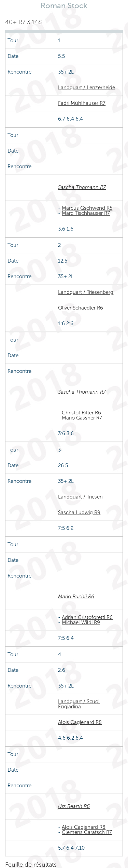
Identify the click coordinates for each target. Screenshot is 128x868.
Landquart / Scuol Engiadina (79, 704)
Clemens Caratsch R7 (87, 832)
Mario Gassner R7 (82, 418)
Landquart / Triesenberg (86, 292)
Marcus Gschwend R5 (87, 208)
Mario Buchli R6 (76, 597)
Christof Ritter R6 (81, 413)
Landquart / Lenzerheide (87, 88)
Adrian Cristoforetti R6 (87, 617)
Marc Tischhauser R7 (86, 213)
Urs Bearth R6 (74, 806)
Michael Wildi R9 (81, 622)
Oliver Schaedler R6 (81, 308)
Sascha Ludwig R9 (79, 512)
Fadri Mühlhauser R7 (82, 103)
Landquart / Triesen (80, 497)
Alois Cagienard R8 (80, 722)
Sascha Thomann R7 (82, 187)
